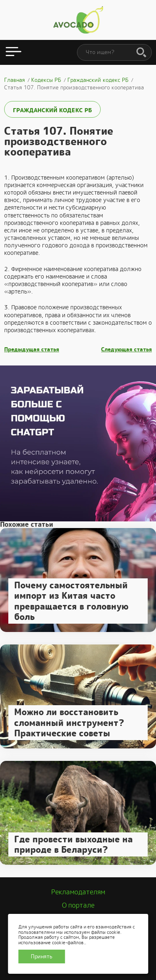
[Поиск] (141, 53)
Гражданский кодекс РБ (52, 110)
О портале (78, 905)
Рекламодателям (78, 892)
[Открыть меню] (14, 52)
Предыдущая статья (32, 350)
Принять (42, 957)
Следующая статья (126, 350)
